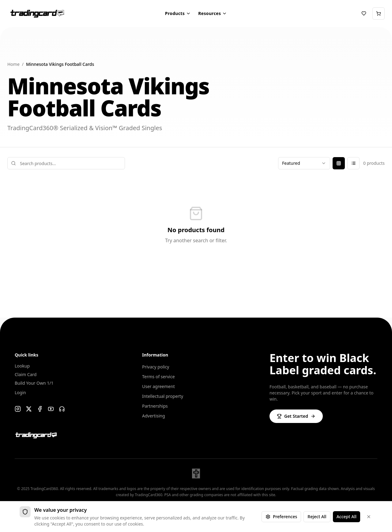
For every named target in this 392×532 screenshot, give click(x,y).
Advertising (154, 416)
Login (20, 392)
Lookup (22, 366)
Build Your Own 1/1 (34, 383)
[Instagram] (18, 409)
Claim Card (26, 374)
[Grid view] (339, 163)
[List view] (353, 163)
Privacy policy (156, 367)
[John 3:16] (196, 474)
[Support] (62, 409)
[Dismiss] (369, 517)
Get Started (296, 416)
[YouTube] (51, 409)
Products (178, 13)
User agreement (158, 386)
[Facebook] (40, 409)
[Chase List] (364, 13)
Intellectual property (163, 396)
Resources (213, 13)
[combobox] (304, 163)
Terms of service (158, 377)
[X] (29, 409)
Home (13, 64)
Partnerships (155, 406)
